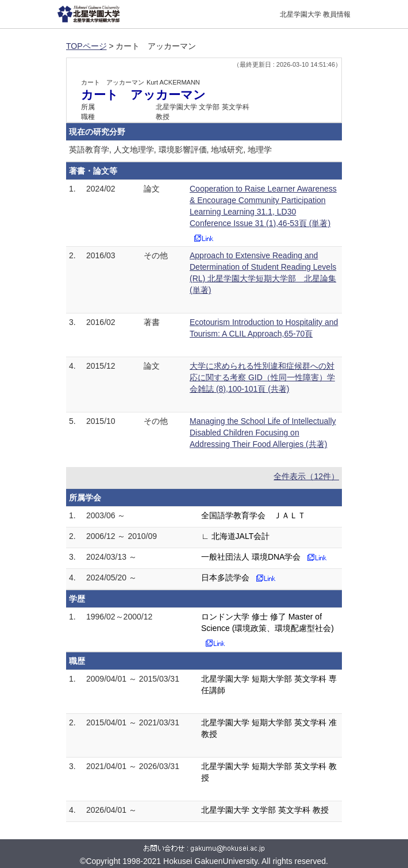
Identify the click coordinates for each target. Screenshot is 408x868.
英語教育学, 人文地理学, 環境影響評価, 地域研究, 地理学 (170, 150)
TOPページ (86, 46)
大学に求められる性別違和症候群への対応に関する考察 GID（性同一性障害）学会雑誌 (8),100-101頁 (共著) (262, 377)
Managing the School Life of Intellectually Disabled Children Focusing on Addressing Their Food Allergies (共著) (263, 433)
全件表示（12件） (306, 476)
